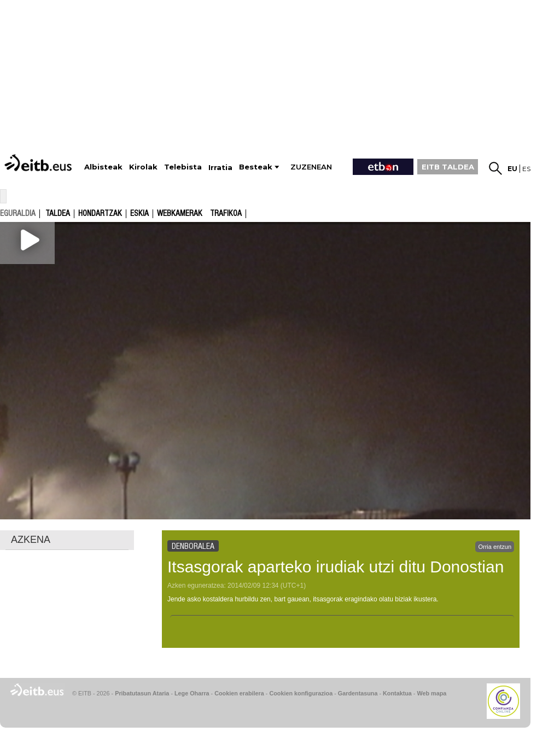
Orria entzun (495, 547)
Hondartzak (100, 214)
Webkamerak (180, 214)
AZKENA (31, 540)
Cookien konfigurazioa (301, 693)
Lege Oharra (192, 693)
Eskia (139, 214)
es (526, 169)
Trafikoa (226, 214)
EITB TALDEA (448, 167)
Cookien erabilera (239, 693)
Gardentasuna (358, 693)
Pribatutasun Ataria (142, 693)
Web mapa (431, 693)
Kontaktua (397, 693)
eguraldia (18, 213)
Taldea (58, 214)
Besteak (256, 167)
